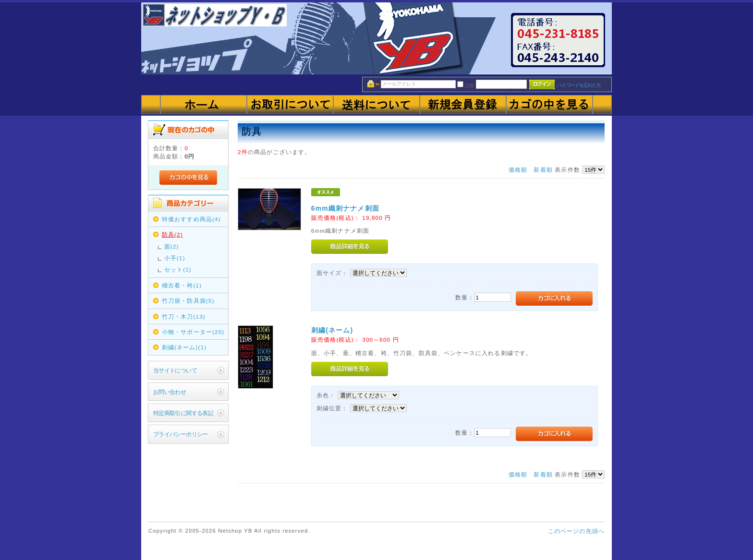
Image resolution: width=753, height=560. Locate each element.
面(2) (172, 246)
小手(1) (175, 258)
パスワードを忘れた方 (579, 85)
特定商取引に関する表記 (183, 413)
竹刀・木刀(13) (184, 316)
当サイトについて (175, 370)
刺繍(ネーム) (332, 330)
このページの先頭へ (576, 531)
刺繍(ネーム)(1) (184, 347)
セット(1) (178, 269)
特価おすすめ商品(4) (191, 219)
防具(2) (172, 234)
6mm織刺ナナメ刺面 (345, 208)
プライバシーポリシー (181, 434)
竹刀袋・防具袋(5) (188, 301)
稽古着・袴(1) (182, 285)
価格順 (518, 170)
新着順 (543, 170)
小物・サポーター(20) (193, 332)
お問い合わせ (170, 392)
